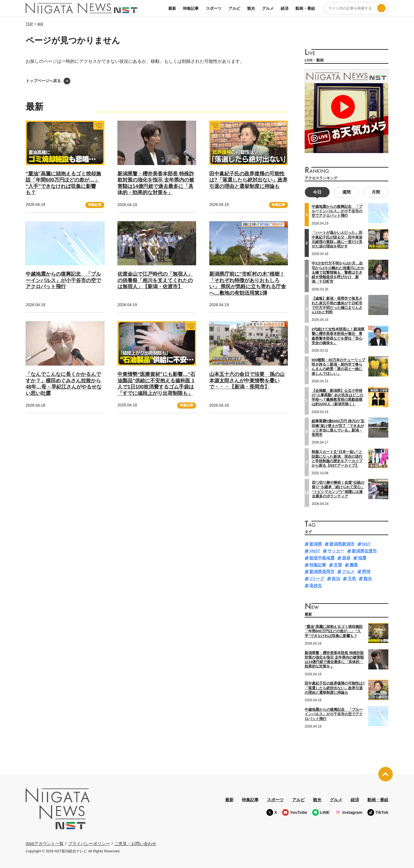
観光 (251, 8)
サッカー (336, 550)
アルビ (234, 8)
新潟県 (316, 543)
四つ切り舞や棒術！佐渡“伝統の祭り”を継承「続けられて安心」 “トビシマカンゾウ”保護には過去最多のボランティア (338, 489)
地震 (362, 557)
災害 (338, 564)
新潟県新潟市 (342, 543)
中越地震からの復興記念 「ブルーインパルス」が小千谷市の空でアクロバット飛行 (63, 280)
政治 (336, 578)
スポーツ (214, 8)
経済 (285, 8)
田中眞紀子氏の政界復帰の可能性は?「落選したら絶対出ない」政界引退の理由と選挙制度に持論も (248, 180)
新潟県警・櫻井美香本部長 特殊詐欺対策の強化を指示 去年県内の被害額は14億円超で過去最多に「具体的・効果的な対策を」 (334, 659)
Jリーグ (317, 578)
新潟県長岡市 (322, 571)
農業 (354, 564)
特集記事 (191, 8)
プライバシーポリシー (89, 843)
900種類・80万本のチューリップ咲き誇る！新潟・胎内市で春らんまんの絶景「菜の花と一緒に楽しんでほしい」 (338, 366)
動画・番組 (305, 8)
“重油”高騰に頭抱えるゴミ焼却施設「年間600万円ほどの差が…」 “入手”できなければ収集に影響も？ (334, 631)
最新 (172, 8)
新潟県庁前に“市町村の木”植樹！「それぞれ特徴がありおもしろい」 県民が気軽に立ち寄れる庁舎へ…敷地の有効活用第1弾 (248, 283)
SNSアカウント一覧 (45, 843)
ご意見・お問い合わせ (135, 843)
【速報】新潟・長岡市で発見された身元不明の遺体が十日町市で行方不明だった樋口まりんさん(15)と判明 (337, 305)
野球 (366, 571)
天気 (352, 578)
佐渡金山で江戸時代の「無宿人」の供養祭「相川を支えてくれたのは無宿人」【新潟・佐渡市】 (155, 280)
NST (366, 543)
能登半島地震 (322, 557)
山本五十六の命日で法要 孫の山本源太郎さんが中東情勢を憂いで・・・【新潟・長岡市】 (247, 381)
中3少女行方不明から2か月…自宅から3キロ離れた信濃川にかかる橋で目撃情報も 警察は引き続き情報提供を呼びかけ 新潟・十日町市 (338, 272)
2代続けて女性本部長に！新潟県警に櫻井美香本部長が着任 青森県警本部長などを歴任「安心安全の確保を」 (338, 335)
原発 (346, 557)
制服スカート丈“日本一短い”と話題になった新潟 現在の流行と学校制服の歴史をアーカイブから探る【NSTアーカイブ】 (337, 458)
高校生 (316, 585)
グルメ (268, 8)
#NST (315, 550)
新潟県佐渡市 (364, 550)
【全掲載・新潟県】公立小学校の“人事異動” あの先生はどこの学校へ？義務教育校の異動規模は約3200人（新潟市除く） (338, 397)
